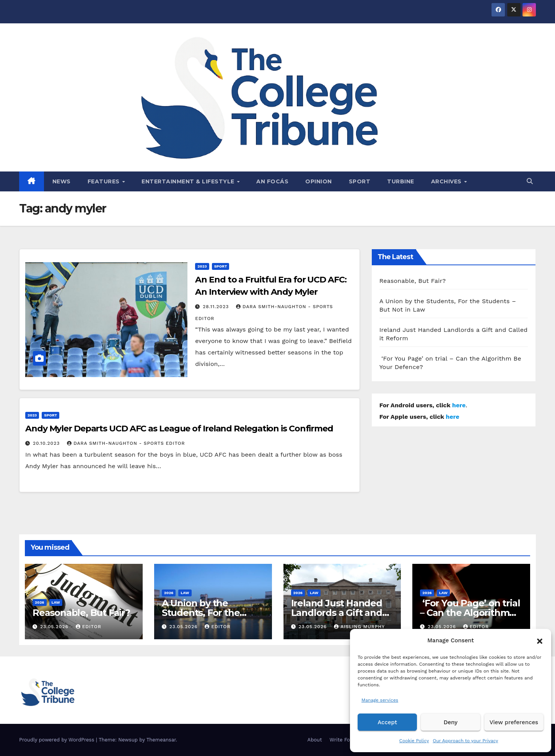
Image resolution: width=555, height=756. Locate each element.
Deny (451, 722)
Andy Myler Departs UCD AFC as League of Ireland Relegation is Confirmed (179, 429)
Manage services (380, 700)
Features (105, 181)
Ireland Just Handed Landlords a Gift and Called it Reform (337, 613)
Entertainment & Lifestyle (189, 181)
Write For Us (345, 740)
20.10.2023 (47, 443)
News (62, 181)
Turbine (401, 181)
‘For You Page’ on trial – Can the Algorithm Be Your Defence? (470, 613)
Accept (387, 722)
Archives (447, 181)
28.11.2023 (217, 307)
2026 (40, 602)
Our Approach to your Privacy (465, 741)
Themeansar (161, 740)
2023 (202, 266)
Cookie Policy (414, 741)
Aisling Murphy (359, 627)
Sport (360, 181)
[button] (540, 640)
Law (56, 602)
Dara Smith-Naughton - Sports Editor (126, 443)
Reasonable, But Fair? (413, 281)
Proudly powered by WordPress (58, 740)
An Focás (272, 181)
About (315, 740)
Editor (89, 627)
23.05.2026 (55, 627)
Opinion (319, 181)
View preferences (514, 722)
